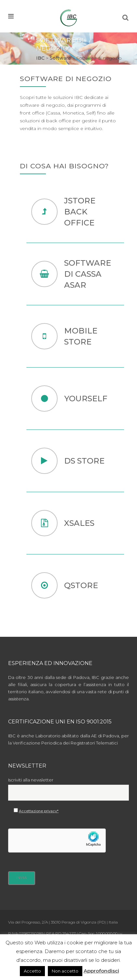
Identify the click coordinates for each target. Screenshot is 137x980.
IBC (40, 58)
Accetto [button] (32, 971)
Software (60, 58)
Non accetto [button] (65, 971)
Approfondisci (101, 971)
